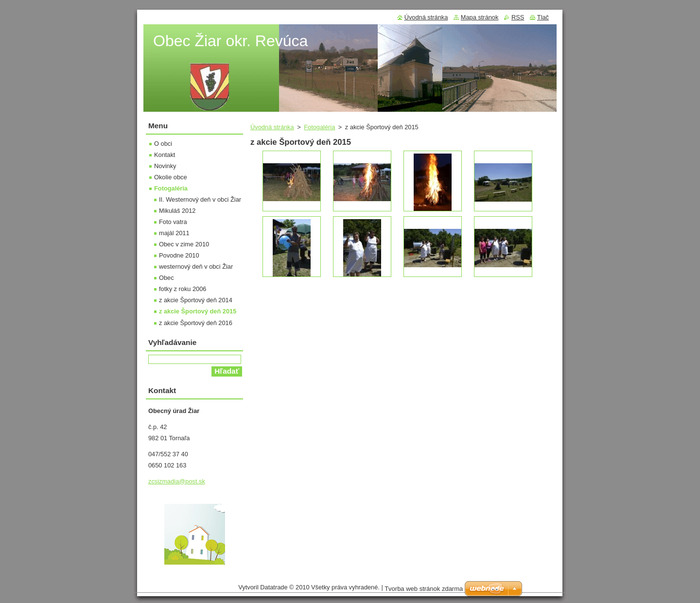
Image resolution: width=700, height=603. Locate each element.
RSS (518, 17)
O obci (163, 144)
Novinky (165, 166)
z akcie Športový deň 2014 (196, 300)
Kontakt (165, 155)
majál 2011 (174, 233)
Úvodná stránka (272, 127)
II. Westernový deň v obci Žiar (200, 199)
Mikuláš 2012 (177, 211)
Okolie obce (171, 177)
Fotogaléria (319, 127)
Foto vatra (173, 222)
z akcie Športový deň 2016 (196, 323)
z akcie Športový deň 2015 (198, 311)
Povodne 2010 (179, 255)
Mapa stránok (480, 17)
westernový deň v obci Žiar (196, 267)
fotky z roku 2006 (183, 289)
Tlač (543, 17)
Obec (166, 278)
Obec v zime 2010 (184, 244)
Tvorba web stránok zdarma (424, 589)
